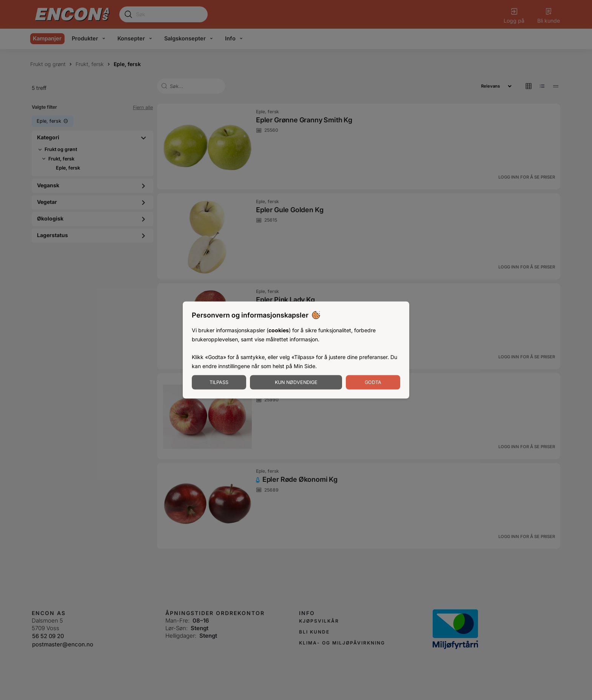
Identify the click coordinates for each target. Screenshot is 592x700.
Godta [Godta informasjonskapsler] (373, 382)
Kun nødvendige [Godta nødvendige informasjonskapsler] (296, 382)
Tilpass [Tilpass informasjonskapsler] (219, 382)
